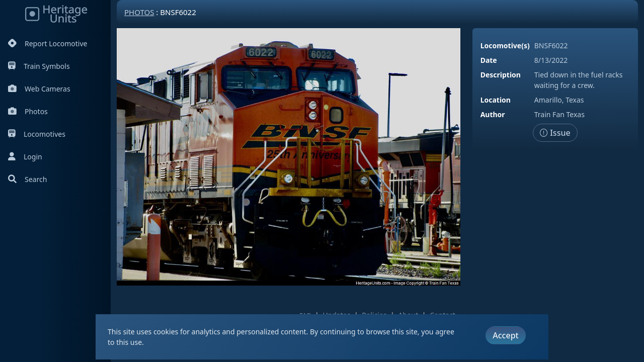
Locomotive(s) (505, 46)
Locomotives (37, 134)
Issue (555, 133)
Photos (28, 111)
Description (501, 75)
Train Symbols (39, 66)
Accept (505, 335)
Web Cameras (39, 89)
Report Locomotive (48, 43)
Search (27, 179)
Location (496, 100)
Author (493, 114)
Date (489, 60)
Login (25, 157)
